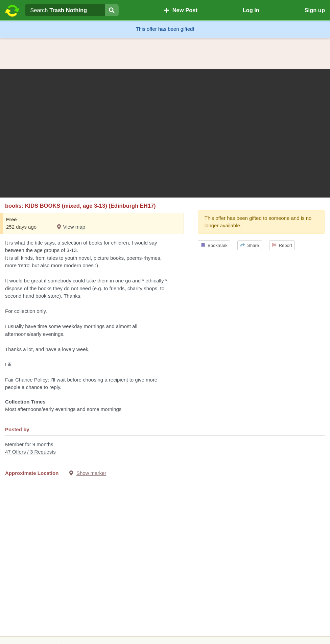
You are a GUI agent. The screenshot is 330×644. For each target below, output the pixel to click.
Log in (251, 10)
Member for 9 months (165, 449)
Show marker (91, 473)
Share (250, 245)
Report (282, 245)
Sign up (315, 10)
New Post (181, 10)
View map (71, 227)
